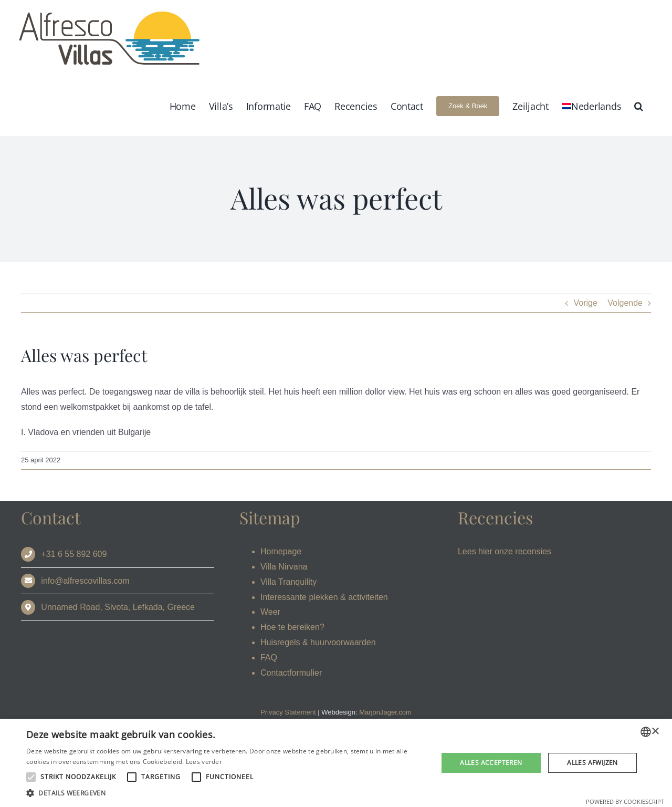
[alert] (336, 763)
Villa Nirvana (284, 567)
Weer (270, 612)
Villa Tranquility (288, 582)
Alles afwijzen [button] (592, 763)
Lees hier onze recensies (505, 551)
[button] (639, 106)
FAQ (269, 658)
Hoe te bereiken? (292, 627)
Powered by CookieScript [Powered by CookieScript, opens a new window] (625, 801)
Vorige (585, 303)
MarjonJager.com (385, 712)
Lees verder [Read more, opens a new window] (204, 762)
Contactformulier (291, 673)
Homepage (281, 551)
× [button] (655, 732)
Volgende (625, 303)
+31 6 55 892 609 (74, 554)
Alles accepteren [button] (491, 763)
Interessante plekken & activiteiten (324, 597)
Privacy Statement (288, 712)
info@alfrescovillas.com (85, 581)
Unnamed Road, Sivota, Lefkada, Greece (118, 607)
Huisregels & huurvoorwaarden (318, 642)
